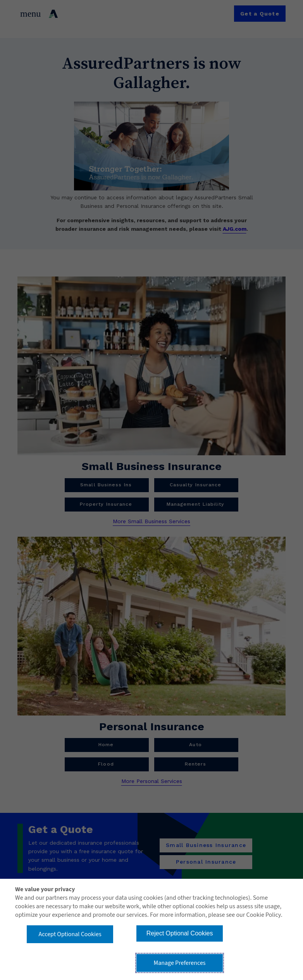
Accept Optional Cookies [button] (70, 934)
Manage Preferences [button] (180, 963)
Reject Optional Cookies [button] (180, 933)
